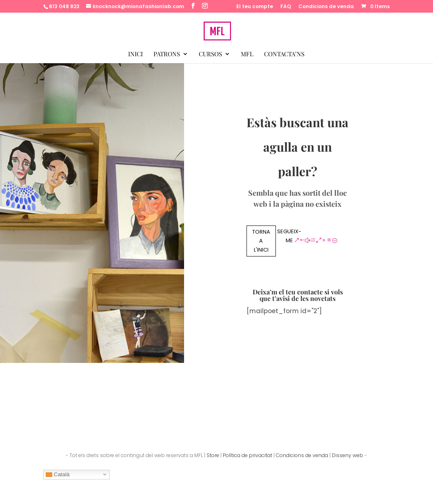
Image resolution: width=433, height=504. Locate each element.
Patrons (167, 54)
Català (58, 474)
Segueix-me (289, 236)
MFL (247, 54)
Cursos (210, 54)
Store (213, 455)
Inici (135, 54)
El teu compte (255, 7)
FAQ (286, 7)
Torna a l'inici (261, 241)
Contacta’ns (284, 54)
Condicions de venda (326, 7)
